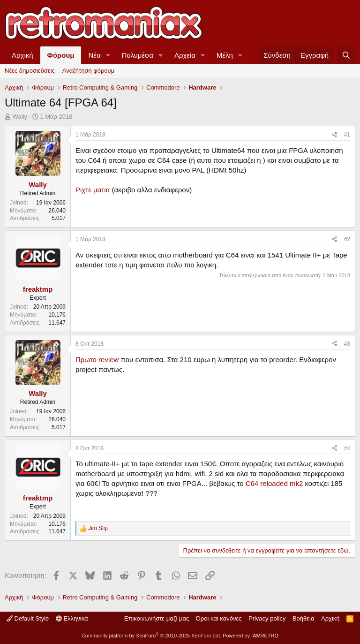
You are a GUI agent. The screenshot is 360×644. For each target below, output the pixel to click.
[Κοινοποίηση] (335, 135)
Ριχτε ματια (93, 190)
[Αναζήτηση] (346, 55)
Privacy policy (267, 618)
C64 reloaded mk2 (274, 483)
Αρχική (22, 55)
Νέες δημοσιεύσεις (30, 71)
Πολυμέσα (138, 55)
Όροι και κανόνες (219, 618)
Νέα (94, 55)
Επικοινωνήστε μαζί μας (157, 618)
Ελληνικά (72, 618)
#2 (347, 239)
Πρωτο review (97, 360)
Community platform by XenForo (151, 636)
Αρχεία (185, 55)
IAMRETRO (265, 636)
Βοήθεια (304, 618)
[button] (108, 55)
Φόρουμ (61, 55)
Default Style (28, 618)
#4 (347, 448)
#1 (347, 135)
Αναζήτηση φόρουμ (88, 71)
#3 (347, 344)
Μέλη (225, 55)
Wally (20, 117)
